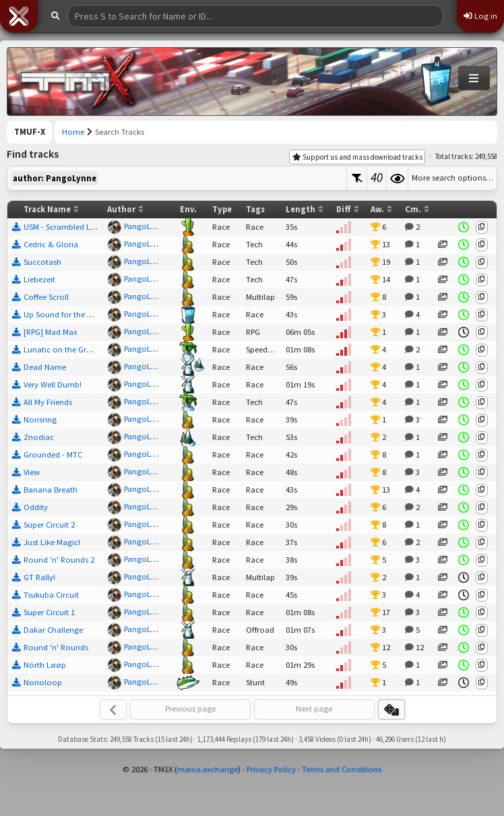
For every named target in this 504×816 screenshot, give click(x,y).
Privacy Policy (271, 769)
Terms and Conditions (342, 769)
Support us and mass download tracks (357, 157)
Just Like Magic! (52, 542)
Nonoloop (43, 682)
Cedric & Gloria (51, 244)
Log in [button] (480, 16)
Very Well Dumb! (53, 384)
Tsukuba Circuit (51, 595)
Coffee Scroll (46, 297)
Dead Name (45, 367)
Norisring (40, 419)
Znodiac (39, 437)
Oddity (36, 507)
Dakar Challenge (53, 630)
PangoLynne (146, 226)
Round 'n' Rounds (56, 647)
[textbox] (177, 178)
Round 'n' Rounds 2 (59, 560)
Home (73, 132)
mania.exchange (208, 769)
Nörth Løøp (45, 665)
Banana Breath (51, 490)
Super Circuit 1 (49, 612)
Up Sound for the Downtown (75, 314)
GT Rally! (39, 577)
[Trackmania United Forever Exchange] (78, 82)
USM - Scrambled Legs (63, 227)
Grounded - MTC (53, 454)
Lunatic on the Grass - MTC (72, 349)
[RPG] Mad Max (51, 332)
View (32, 472)
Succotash (42, 262)
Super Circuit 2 (49, 525)
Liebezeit (39, 279)
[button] (19, 16)
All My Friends (48, 402)
